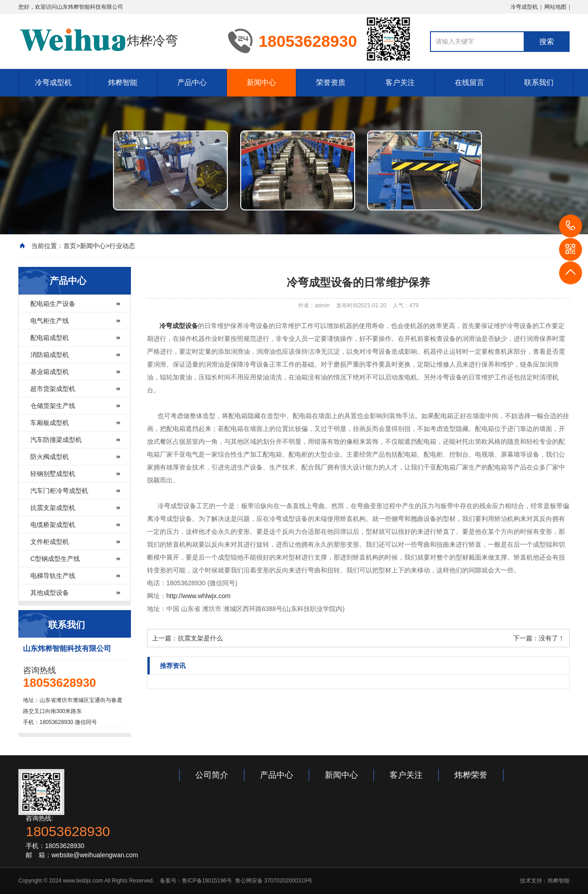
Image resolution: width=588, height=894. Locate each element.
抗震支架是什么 (200, 638)
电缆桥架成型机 (53, 525)
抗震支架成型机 (53, 508)
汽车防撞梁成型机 (56, 440)
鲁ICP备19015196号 (207, 881)
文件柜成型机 (50, 542)
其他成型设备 (50, 593)
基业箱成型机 (50, 372)
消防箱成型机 (50, 355)
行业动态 (122, 246)
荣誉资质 (331, 82)
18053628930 (571, 226)
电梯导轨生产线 (53, 576)
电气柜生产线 (50, 321)
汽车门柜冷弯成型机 (59, 491)
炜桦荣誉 (471, 775)
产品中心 (192, 82)
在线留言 (469, 82)
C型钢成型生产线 (55, 559)
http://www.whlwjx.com (198, 596)
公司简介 (212, 775)
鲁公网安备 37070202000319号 (273, 881)
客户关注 (400, 82)
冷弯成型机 (524, 7)
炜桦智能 (123, 82)
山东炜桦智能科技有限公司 (90, 7)
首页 (70, 246)
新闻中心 (261, 82)
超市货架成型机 (53, 389)
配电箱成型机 (50, 338)
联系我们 (539, 82)
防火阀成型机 (50, 457)
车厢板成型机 (50, 423)
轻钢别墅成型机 (53, 474)
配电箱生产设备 (53, 304)
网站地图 (555, 7)
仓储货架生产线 (53, 406)
